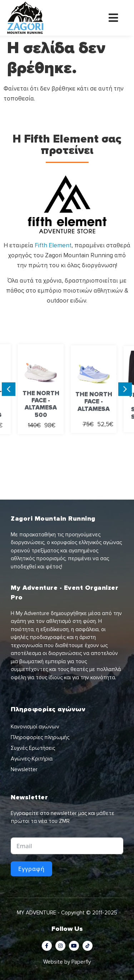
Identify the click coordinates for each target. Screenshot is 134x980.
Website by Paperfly (67, 962)
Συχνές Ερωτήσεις (33, 748)
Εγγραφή (31, 869)
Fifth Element (53, 245)
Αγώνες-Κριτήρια (32, 759)
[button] (9, 389)
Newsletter (24, 769)
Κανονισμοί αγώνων (35, 727)
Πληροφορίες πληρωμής (40, 737)
